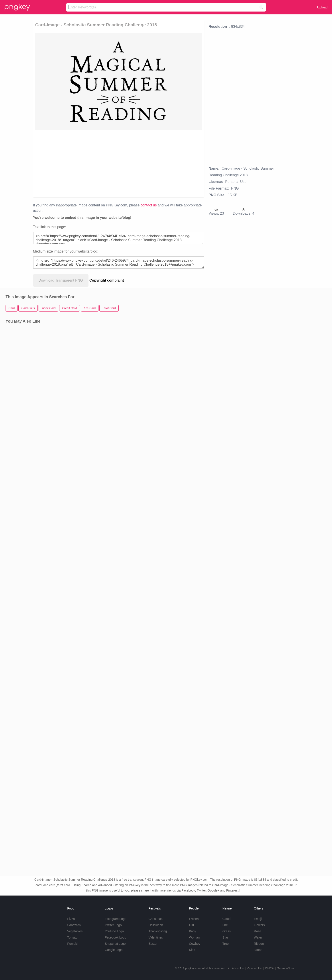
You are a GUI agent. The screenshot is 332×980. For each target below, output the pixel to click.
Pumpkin (73, 944)
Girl (191, 925)
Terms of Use (286, 968)
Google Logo (114, 950)
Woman (194, 937)
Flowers (259, 925)
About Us (238, 968)
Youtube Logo (114, 931)
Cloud (227, 919)
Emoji (258, 919)
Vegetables (75, 931)
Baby (193, 931)
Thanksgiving (158, 931)
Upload (322, 7)
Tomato (72, 937)
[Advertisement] (90, 163)
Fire (225, 925)
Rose (258, 931)
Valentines (156, 937)
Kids (192, 950)
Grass (227, 931)
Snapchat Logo (115, 944)
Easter (153, 944)
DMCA (269, 968)
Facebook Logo (115, 937)
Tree (226, 944)
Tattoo (258, 950)
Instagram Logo (115, 919)
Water (258, 937)
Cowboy (195, 944)
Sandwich (74, 925)
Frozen (194, 919)
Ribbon (259, 944)
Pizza (71, 919)
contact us (149, 205)
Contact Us (254, 968)
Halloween (156, 925)
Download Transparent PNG (61, 280)
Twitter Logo (113, 925)
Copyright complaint (107, 280)
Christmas (156, 919)
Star (225, 937)
